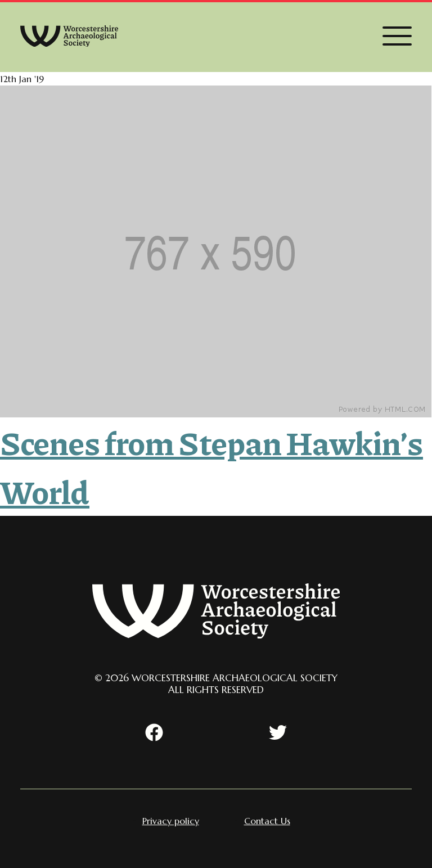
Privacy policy (171, 821)
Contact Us (267, 821)
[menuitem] (171, 821)
